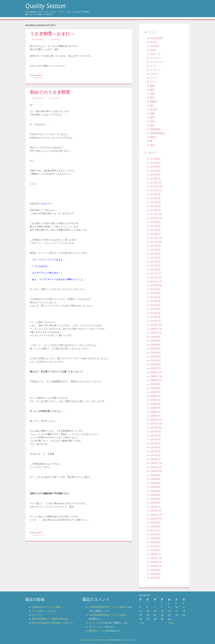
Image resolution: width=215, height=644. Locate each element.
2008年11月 (156, 376)
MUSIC (153, 42)
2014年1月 (155, 179)
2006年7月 (155, 483)
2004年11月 (156, 562)
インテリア (155, 58)
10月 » (171, 623)
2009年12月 (156, 325)
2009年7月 (155, 345)
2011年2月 (155, 269)
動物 (40, 75)
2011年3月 (155, 266)
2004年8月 (155, 574)
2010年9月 (155, 289)
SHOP (153, 50)
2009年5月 (155, 353)
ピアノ (153, 82)
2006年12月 (156, 463)
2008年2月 (155, 412)
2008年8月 (155, 388)
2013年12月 (156, 183)
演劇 (152, 113)
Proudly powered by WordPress (93, 640)
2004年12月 (156, 558)
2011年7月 (155, 250)
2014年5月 (155, 167)
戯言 (152, 90)
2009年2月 (155, 364)
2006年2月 (155, 503)
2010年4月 (155, 309)
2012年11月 (156, 218)
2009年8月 (155, 341)
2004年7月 (155, 578)
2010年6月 (155, 301)
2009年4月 (155, 357)
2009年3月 (155, 360)
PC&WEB (154, 46)
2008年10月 (156, 380)
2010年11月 (156, 281)
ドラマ (153, 78)
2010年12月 (156, 277)
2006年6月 (155, 487)
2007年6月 (155, 439)
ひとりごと (37, 615)
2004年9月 (155, 570)
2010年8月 (155, 293)
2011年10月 (156, 242)
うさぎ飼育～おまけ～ (52, 34)
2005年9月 (155, 523)
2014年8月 (155, 159)
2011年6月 (155, 254)
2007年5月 (155, 443)
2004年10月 (156, 566)
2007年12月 (156, 420)
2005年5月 (155, 538)
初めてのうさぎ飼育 (50, 92)
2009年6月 (155, 349)
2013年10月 (156, 190)
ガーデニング (157, 62)
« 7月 (142, 623)
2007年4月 (155, 447)
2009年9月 (155, 337)
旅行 (152, 105)
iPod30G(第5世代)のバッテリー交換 (107, 607)
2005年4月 (155, 542)
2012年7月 (155, 226)
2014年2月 (155, 175)
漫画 (152, 117)
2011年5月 (155, 258)
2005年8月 (155, 526)
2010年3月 (155, 313)
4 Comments (55, 98)
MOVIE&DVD (156, 38)
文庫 (152, 94)
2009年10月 (156, 333)
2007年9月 (155, 432)
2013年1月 (155, 210)
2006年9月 (155, 475)
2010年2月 (155, 317)
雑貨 (152, 145)
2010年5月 (155, 305)
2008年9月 (155, 384)
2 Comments (55, 40)
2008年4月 (155, 404)
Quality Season (45, 6)
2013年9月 (155, 194)
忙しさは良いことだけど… (45, 611)
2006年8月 (155, 479)
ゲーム (153, 66)
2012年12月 (156, 214)
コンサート (155, 70)
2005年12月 (156, 511)
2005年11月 (156, 515)
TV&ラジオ (155, 54)
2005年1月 (155, 554)
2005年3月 (155, 546)
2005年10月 (156, 519)
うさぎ (35, 78)
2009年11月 (156, 329)
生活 (152, 121)
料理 (152, 97)
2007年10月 (156, 428)
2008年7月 (155, 392)
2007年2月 (155, 455)
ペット (41, 78)
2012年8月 (155, 222)
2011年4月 (155, 262)
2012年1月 (155, 234)
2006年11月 (156, 467)
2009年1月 (155, 368)
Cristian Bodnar (128, 640)
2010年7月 (155, 297)
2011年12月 (156, 238)
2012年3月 (155, 230)
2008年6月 (155, 396)
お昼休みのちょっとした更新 (46, 607)
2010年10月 (156, 285)
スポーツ (154, 74)
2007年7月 (155, 436)
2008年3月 (155, 408)
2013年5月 (155, 202)
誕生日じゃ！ (95, 631)
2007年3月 (155, 451)
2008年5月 (155, 400)
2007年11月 (156, 424)
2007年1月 (155, 459)
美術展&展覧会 (157, 133)
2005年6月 (155, 534)
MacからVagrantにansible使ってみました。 (54, 623)
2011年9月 (155, 246)
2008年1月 (155, 416)
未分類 (153, 109)
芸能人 (153, 137)
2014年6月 (155, 163)
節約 (152, 125)
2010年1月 (155, 321)
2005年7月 (155, 530)
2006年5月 (155, 491)
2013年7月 (155, 198)
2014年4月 (155, 171)
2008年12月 (156, 372)
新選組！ (154, 101)
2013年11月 (156, 186)
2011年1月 (155, 273)
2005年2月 (155, 550)
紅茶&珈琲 (155, 129)
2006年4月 (155, 495)
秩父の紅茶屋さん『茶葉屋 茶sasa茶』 (51, 619)
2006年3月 (155, 499)
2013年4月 (155, 206)
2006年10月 (156, 471)
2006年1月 (155, 507)
